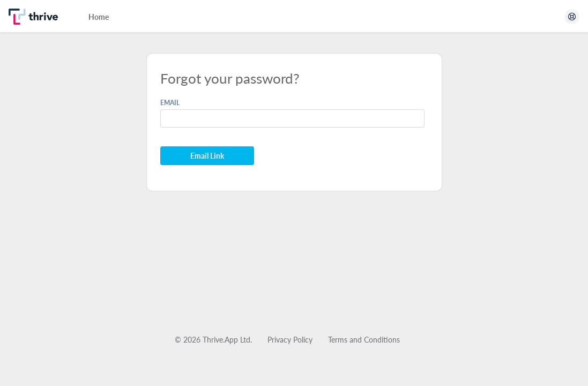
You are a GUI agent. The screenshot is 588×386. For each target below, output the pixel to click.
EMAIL (170, 103)
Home (99, 17)
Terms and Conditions (364, 340)
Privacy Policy (290, 340)
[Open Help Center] (572, 17)
